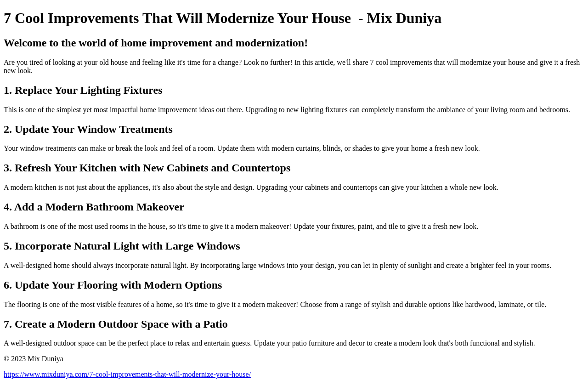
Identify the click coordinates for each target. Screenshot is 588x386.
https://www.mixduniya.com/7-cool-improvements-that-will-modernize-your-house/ (127, 374)
